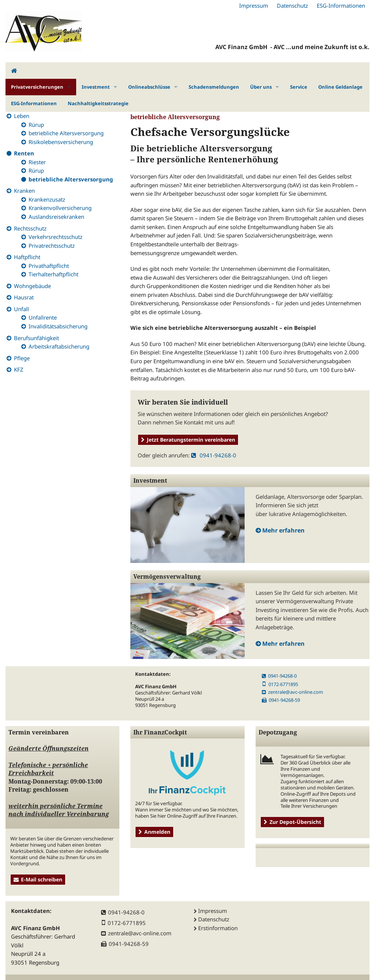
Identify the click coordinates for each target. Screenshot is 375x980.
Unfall (21, 309)
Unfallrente (43, 317)
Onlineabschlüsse (149, 87)
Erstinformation (218, 928)
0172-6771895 (280, 684)
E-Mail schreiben (38, 879)
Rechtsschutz (30, 228)
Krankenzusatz (47, 199)
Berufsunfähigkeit (36, 338)
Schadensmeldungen (214, 87)
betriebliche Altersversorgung (66, 133)
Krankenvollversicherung (60, 208)
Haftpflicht (27, 257)
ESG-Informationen (341, 5)
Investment (96, 87)
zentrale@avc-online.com (292, 692)
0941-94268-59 (281, 700)
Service (299, 87)
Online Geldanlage (340, 87)
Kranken (24, 191)
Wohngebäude (32, 286)
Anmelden (154, 832)
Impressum (254, 5)
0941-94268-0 (214, 455)
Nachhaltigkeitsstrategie (98, 103)
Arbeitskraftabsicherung (59, 346)
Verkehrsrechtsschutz (55, 237)
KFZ (19, 369)
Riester (37, 162)
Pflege (22, 358)
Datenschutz (292, 5)
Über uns (261, 87)
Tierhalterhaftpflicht (53, 274)
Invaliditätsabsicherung (58, 326)
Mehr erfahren (283, 530)
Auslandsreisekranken (56, 217)
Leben (22, 116)
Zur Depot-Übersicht (292, 822)
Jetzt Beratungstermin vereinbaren (188, 440)
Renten (24, 153)
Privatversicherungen (37, 87)
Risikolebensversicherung (61, 142)
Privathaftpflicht (49, 266)
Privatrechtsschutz (52, 246)
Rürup (36, 125)
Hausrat (24, 297)
